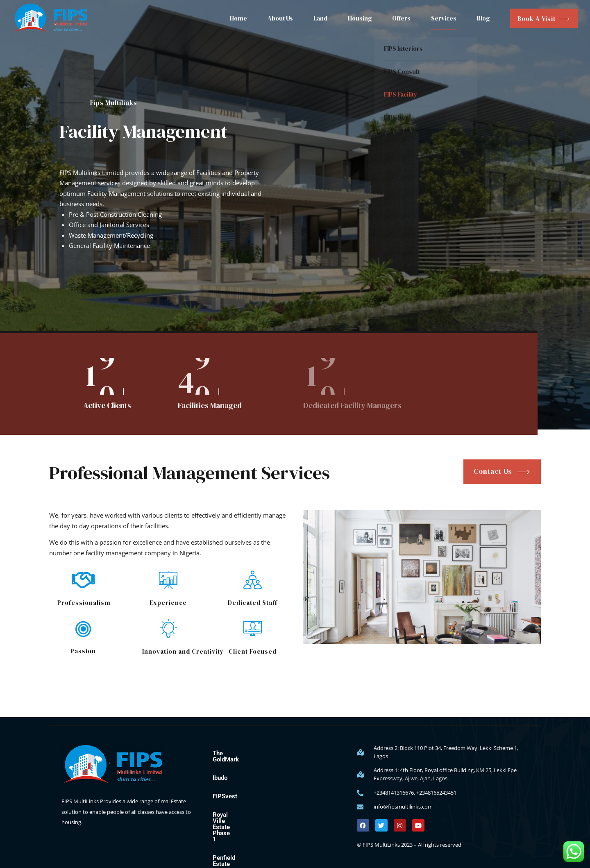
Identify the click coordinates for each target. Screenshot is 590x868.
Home (238, 18)
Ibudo (220, 772)
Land (320, 18)
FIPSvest (225, 790)
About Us (280, 18)
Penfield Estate (233, 827)
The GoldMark (232, 753)
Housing (360, 18)
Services (444, 18)
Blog (483, 18)
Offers (401, 18)
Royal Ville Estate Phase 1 (249, 809)
